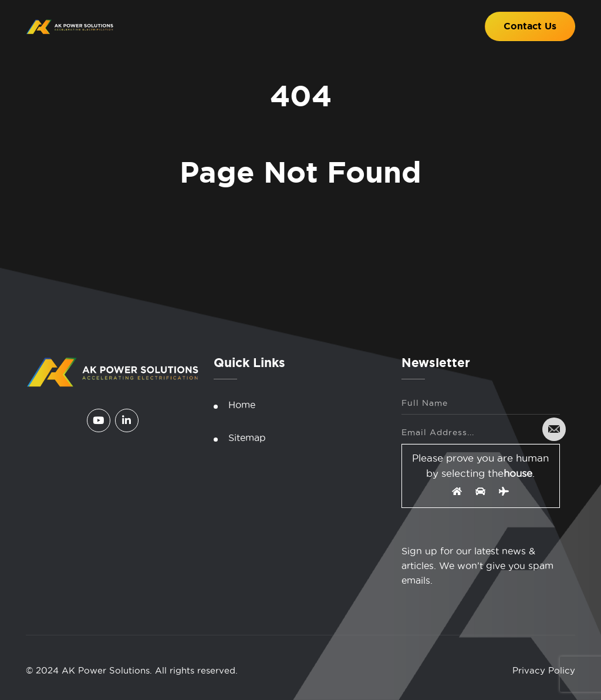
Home (242, 405)
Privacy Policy (544, 670)
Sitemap (247, 437)
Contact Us (530, 26)
